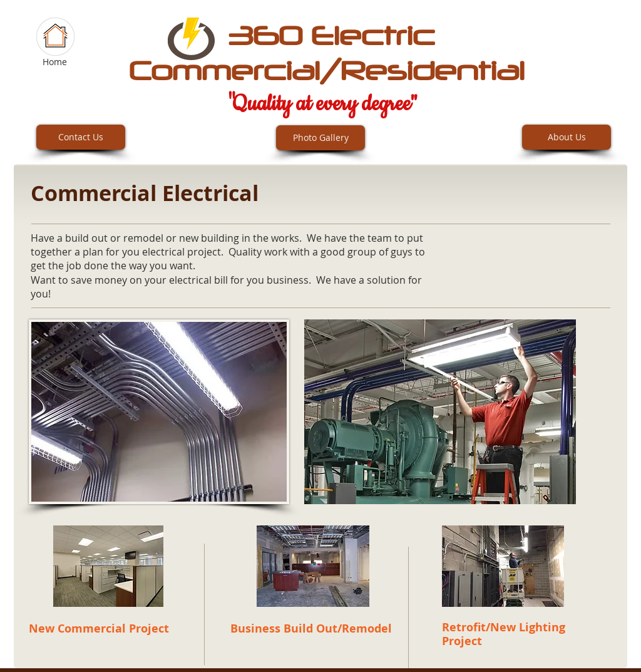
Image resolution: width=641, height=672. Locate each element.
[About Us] (567, 137)
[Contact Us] (81, 137)
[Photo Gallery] (320, 138)
